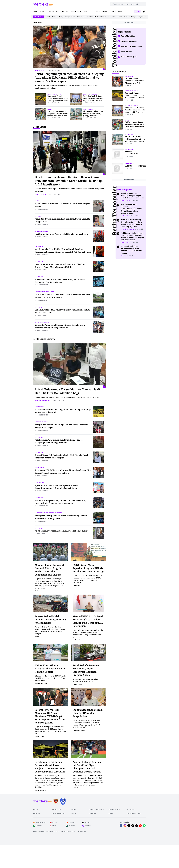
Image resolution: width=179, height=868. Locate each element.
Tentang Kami (57, 832)
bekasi (50, 132)
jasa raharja (39, 490)
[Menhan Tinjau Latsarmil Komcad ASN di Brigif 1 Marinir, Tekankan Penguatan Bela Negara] (50, 575)
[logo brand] (56, 824)
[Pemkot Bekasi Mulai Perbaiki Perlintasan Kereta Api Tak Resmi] (50, 626)
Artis (57, 34)
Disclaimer (37, 836)
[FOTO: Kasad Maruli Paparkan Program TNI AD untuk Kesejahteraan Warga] (88, 575)
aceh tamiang (39, 505)
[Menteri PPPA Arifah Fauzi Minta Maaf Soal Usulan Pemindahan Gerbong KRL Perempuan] (88, 626)
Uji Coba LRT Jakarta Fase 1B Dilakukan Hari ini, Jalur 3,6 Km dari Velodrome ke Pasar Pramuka (93, 139)
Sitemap (111, 836)
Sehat (98, 34)
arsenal (75, 811)
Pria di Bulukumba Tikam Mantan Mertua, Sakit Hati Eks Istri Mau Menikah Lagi (67, 414)
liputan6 (123, 375)
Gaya (91, 34)
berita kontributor (54, 117)
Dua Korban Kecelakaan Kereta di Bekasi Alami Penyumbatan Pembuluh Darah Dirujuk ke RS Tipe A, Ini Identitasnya (69, 204)
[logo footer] (42, 824)
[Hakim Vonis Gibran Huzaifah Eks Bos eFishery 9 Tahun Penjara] (50, 675)
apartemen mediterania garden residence (49, 536)
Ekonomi (50, 34)
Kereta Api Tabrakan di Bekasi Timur (100, 40)
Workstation (131, 832)
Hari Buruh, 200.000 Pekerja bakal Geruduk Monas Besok (61, 257)
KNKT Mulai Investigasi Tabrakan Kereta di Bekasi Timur (61, 554)
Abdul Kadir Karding (127, 349)
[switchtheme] (144, 34)
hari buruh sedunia (41, 254)
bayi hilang (39, 239)
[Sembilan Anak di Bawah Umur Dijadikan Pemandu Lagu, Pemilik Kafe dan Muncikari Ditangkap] (76, 122)
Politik (42, 34)
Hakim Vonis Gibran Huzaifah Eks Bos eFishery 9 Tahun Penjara (50, 691)
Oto (79, 34)
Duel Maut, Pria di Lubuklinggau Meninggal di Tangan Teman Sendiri (58, 121)
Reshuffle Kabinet (51, 40)
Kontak (36, 832)
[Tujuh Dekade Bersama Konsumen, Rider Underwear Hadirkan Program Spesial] (88, 675)
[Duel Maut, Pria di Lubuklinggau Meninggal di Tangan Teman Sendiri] (40, 122)
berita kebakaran (40, 813)
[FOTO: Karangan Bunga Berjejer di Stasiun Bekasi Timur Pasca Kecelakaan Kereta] (40, 137)
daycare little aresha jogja (45, 315)
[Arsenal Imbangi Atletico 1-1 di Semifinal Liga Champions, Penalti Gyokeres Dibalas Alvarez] (88, 772)
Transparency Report (134, 836)
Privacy (73, 836)
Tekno (73, 34)
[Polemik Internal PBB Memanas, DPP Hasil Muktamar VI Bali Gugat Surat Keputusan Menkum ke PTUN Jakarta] (50, 719)
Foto (114, 34)
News (35, 34)
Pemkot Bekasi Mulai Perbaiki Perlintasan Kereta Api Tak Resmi (50, 642)
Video (121, 34)
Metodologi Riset (114, 832)
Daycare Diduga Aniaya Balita (72, 40)
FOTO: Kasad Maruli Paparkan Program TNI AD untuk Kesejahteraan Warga (88, 591)
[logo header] (43, 27)
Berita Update (125, 320)
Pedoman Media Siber (97, 832)
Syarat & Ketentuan (58, 836)
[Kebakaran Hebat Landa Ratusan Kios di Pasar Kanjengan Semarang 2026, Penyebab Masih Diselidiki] (50, 772)
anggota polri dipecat (43, 345)
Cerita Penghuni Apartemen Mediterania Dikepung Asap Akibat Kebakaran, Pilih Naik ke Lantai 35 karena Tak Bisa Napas (69, 100)
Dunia (85, 34)
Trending (65, 34)
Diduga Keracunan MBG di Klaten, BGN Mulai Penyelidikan (88, 736)
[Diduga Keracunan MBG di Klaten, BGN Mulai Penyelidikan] (88, 719)
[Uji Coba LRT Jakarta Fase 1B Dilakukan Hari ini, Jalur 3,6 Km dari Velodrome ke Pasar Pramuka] (76, 137)
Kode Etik (93, 836)
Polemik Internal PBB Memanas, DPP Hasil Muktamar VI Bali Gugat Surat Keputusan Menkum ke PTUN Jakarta (50, 739)
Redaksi (74, 832)
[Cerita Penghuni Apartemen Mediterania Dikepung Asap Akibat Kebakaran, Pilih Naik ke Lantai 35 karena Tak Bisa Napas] (69, 71)
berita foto (76, 608)
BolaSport (106, 34)
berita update (40, 93)
